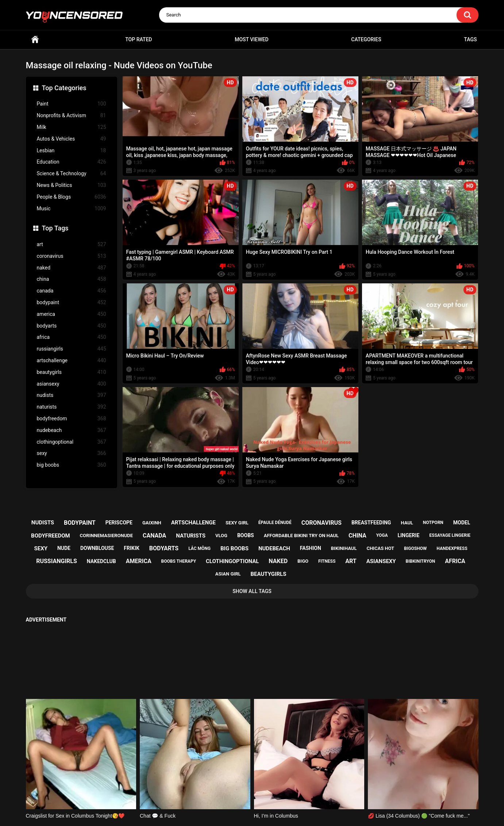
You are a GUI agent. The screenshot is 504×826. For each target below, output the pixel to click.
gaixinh (152, 523)
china (72, 279)
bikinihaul (344, 548)
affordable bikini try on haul (301, 536)
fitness (327, 561)
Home (35, 40)
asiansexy (72, 384)
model (462, 523)
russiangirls (72, 349)
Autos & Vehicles (72, 139)
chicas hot (380, 548)
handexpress (452, 548)
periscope (119, 523)
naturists (72, 407)
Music (72, 209)
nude (64, 548)
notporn (433, 523)
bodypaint (72, 303)
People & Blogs (72, 197)
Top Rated (138, 39)
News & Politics (72, 185)
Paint (72, 104)
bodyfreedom (72, 419)
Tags (470, 39)
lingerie (408, 535)
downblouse (97, 548)
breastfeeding (371, 523)
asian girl (228, 574)
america (72, 314)
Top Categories (64, 88)
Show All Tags (252, 591)
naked (72, 268)
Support (242, 792)
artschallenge (72, 361)
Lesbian (72, 151)
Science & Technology (72, 174)
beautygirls (72, 372)
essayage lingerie (450, 535)
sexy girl (237, 523)
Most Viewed (251, 39)
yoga (382, 535)
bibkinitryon (421, 561)
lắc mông (199, 548)
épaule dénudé (275, 523)
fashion (311, 548)
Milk (72, 127)
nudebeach (72, 430)
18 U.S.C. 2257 (289, 792)
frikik (132, 548)
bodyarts (72, 326)
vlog (221, 536)
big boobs (72, 465)
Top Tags (55, 228)
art (72, 244)
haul (407, 523)
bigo (303, 561)
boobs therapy (179, 561)
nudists (72, 395)
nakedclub (101, 561)
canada (72, 291)
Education (72, 162)
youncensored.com (245, 812)
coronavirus (72, 256)
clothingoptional (72, 442)
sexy (72, 453)
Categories (366, 39)
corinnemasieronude (106, 536)
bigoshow (415, 548)
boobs (246, 535)
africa (72, 337)
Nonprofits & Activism (72, 116)
